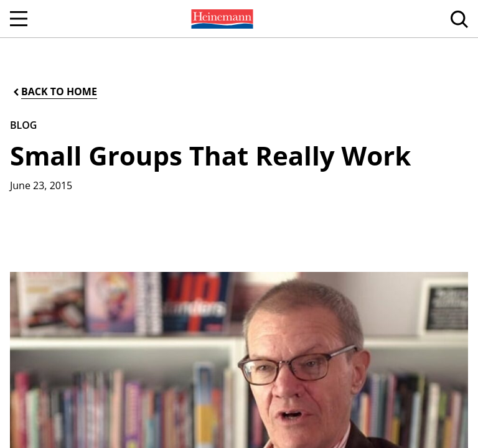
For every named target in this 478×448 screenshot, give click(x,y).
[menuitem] (221, 19)
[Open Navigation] (19, 19)
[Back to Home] (54, 92)
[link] (221, 19)
